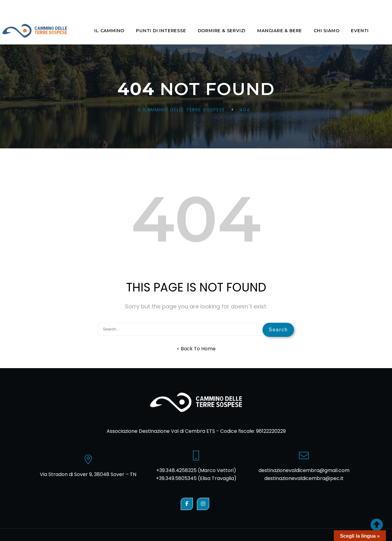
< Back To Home (196, 349)
